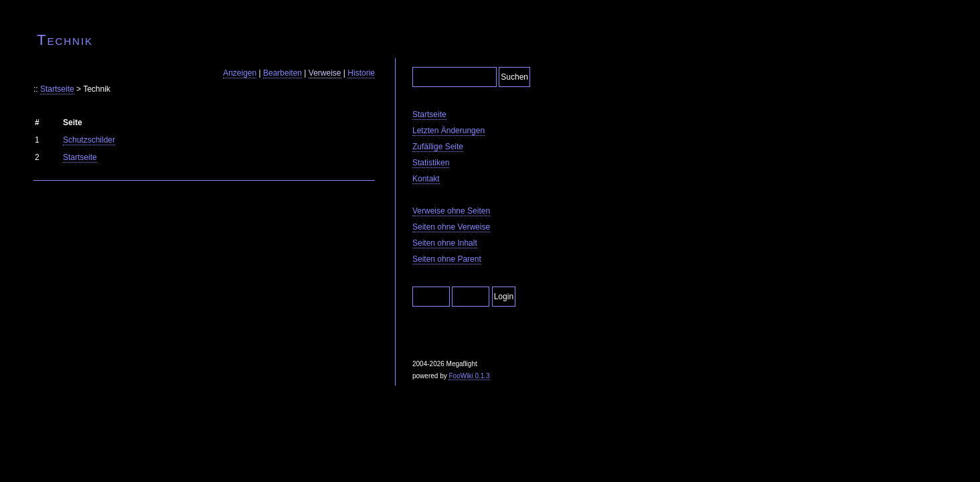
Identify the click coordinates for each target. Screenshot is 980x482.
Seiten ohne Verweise (451, 227)
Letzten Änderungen (448, 131)
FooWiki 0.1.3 (469, 376)
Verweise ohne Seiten (451, 211)
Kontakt (426, 179)
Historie (361, 73)
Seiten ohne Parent (447, 259)
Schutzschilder (89, 140)
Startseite (57, 89)
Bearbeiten (282, 73)
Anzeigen (240, 73)
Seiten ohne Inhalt (445, 243)
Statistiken (431, 163)
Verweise (325, 73)
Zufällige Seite (438, 147)
